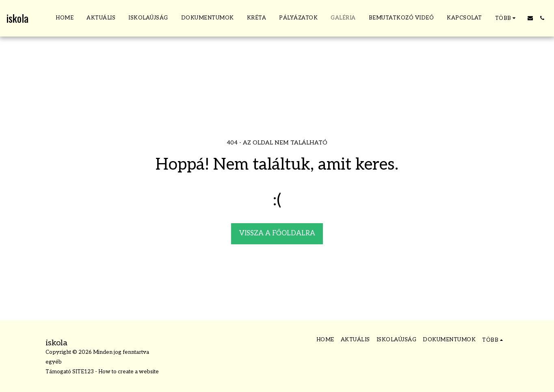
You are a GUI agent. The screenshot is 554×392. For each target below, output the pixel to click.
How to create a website (129, 372)
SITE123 (83, 372)
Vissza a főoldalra (277, 233)
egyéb (54, 362)
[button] (530, 18)
